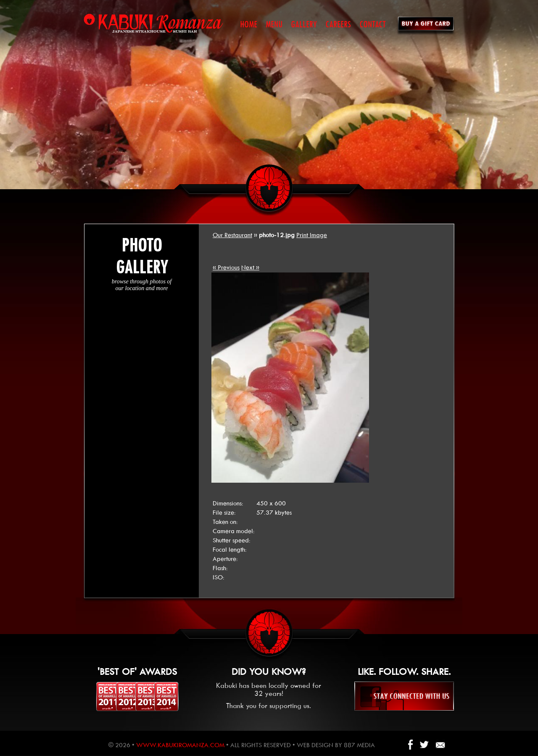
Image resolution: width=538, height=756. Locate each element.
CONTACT (373, 24)
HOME (249, 24)
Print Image (312, 235)
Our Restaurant (232, 235)
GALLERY (304, 24)
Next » (250, 267)
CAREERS (338, 24)
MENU (274, 24)
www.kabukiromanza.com (180, 745)
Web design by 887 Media (336, 745)
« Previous (226, 267)
